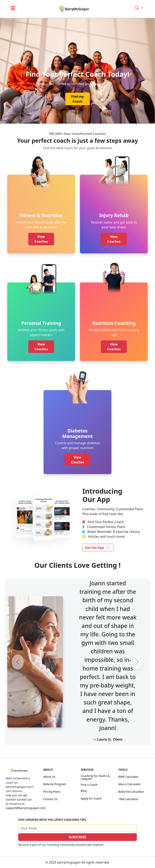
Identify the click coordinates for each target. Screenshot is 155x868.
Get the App (97, 548)
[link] (77, 9)
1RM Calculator (128, 799)
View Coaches (41, 239)
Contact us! (24, 799)
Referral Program (55, 784)
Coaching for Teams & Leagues (95, 777)
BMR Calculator (128, 777)
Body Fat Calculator (131, 792)
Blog (84, 791)
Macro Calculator (129, 784)
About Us (49, 777)
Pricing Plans (52, 792)
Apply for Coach (91, 798)
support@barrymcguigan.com (26, 808)
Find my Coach (78, 99)
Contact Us (50, 799)
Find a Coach (89, 785)
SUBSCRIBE (78, 837)
